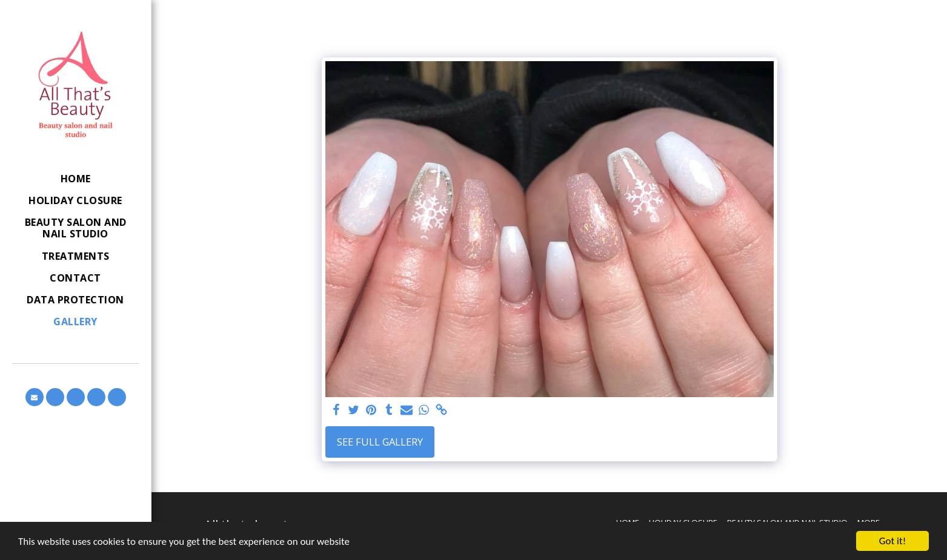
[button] (35, 397)
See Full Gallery (380, 442)
